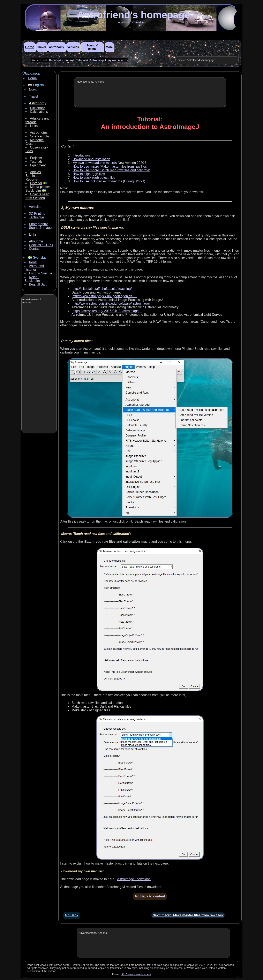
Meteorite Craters (35, 142)
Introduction (81, 155)
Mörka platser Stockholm (38, 189)
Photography (38, 224)
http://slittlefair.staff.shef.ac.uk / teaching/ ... (104, 289)
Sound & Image (92, 47)
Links (34, 126)
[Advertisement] (39, 369)
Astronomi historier (34, 268)
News (33, 90)
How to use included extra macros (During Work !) (109, 181)
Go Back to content (150, 896)
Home (30, 47)
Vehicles (73, 47)
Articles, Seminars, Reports (34, 176)
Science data (40, 136)
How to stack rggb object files (94, 178)
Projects (36, 158)
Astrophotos (39, 133)
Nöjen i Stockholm (32, 279)
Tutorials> (82, 60)
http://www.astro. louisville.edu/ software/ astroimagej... (112, 303)
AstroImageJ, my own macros (109, 60)
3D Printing (37, 214)
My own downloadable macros (95, 163)
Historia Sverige (41, 273)
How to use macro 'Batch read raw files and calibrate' (111, 170)
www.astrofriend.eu (131, 22)
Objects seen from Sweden (37, 196)
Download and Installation (91, 159)
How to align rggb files (89, 174)
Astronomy (57, 47)
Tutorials (36, 162)
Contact (35, 249)
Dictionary (37, 108)
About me (36, 241)
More (109, 47)
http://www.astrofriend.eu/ (136, 974)
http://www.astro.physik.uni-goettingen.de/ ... (105, 296)
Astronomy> (67, 60)
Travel (42, 47)
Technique (36, 217)
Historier (36, 183)
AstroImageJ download (134, 879)
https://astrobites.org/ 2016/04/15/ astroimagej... (107, 311)
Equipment (38, 165)
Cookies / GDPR (41, 245)
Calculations (39, 112)
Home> (54, 60)
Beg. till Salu (38, 284)
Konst (33, 262)
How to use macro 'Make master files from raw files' (110, 166)
